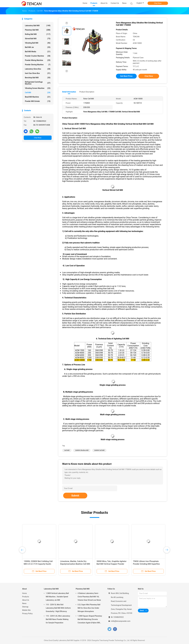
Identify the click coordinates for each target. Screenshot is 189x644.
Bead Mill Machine (38, 97)
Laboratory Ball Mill (38, 26)
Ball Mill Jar (38, 47)
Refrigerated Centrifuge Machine (38, 83)
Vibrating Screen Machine (38, 88)
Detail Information (69, 92)
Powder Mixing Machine (38, 60)
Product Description (87, 92)
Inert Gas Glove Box (38, 73)
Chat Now (158, 3)
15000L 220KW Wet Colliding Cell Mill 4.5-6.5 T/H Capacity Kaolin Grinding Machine (38, 564)
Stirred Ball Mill (38, 39)
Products (26, 597)
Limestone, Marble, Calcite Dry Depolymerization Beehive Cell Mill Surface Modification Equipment (75, 564)
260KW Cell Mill (99, 450)
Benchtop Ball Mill (38, 78)
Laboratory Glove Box (38, 69)
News (24, 603)
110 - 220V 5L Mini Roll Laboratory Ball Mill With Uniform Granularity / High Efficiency (58, 608)
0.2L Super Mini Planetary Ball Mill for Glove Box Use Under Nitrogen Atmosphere (89, 608)
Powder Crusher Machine (38, 56)
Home (24, 593)
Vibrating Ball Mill (38, 43)
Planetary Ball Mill (38, 30)
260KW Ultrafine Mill (82, 450)
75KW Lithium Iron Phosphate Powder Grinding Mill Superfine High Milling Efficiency (146, 564)
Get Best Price (126, 76)
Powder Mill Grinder (38, 101)
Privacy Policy (27, 614)
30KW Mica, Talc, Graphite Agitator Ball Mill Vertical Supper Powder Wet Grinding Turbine (111, 564)
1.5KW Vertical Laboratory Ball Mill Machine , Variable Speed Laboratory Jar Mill (57, 597)
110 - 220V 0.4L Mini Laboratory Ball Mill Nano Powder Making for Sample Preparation (58, 619)
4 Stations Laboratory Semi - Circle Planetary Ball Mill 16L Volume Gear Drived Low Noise (89, 597)
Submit (75, 496)
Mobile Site (26, 610)
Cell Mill (38, 93)
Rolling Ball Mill (38, 34)
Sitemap (25, 607)
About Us (26, 600)
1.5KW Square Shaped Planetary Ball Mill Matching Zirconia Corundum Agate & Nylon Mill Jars (90, 620)
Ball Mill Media (38, 52)
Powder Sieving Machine (38, 65)
